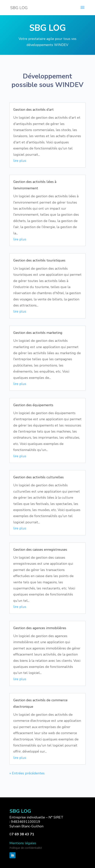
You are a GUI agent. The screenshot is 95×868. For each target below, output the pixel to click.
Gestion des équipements (33, 405)
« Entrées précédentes (27, 773)
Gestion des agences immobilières (40, 628)
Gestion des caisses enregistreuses (40, 550)
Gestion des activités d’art (33, 110)
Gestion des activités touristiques (39, 260)
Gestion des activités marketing (38, 333)
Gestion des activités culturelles (38, 477)
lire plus (20, 161)
